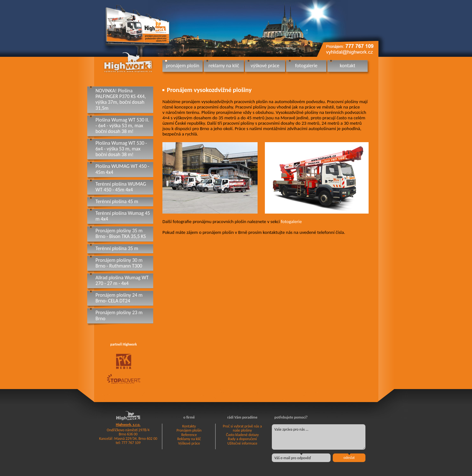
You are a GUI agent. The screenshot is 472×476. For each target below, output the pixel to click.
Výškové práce (189, 443)
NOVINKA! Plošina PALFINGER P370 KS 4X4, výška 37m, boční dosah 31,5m (121, 99)
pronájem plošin (183, 66)
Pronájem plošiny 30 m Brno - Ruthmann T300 (119, 263)
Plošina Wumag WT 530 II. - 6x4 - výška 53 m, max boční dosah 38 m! (122, 126)
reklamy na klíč (224, 66)
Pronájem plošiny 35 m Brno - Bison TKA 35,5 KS (121, 233)
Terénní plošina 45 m (117, 201)
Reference (189, 435)
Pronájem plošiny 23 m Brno (119, 315)
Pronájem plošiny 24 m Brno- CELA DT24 (119, 298)
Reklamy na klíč (189, 439)
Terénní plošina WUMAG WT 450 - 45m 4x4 (121, 187)
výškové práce (265, 66)
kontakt (347, 66)
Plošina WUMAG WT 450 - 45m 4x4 (122, 169)
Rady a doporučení (242, 439)
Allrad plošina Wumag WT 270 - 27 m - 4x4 (122, 280)
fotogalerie (306, 66)
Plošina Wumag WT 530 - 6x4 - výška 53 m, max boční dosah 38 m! (121, 149)
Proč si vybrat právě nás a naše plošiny (243, 428)
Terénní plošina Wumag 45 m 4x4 (123, 216)
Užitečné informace (242, 443)
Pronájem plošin (189, 430)
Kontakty (189, 426)
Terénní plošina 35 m (117, 248)
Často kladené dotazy (242, 435)
